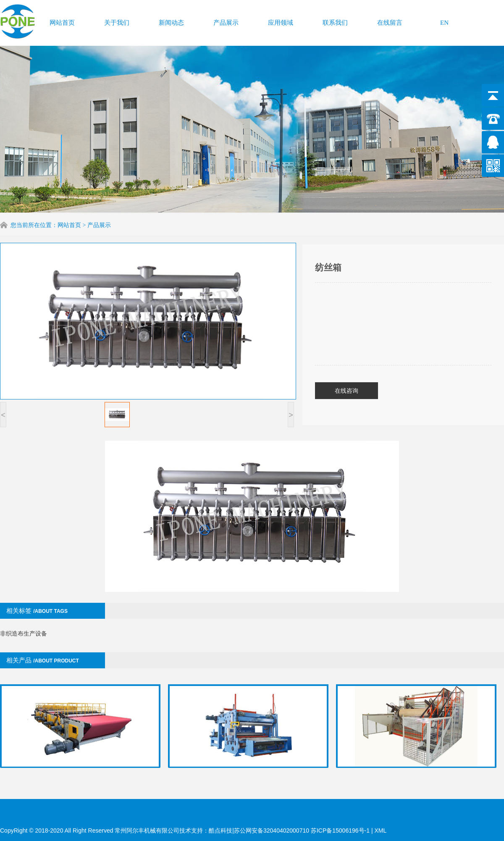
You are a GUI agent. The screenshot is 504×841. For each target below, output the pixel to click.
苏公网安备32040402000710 (272, 830)
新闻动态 (171, 21)
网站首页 (62, 21)
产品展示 (226, 21)
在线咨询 (346, 368)
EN (444, 21)
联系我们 (335, 21)
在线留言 (390, 21)
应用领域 (281, 21)
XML (380, 830)
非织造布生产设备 (24, 611)
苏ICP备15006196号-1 (341, 830)
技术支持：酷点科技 (206, 830)
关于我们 (117, 21)
